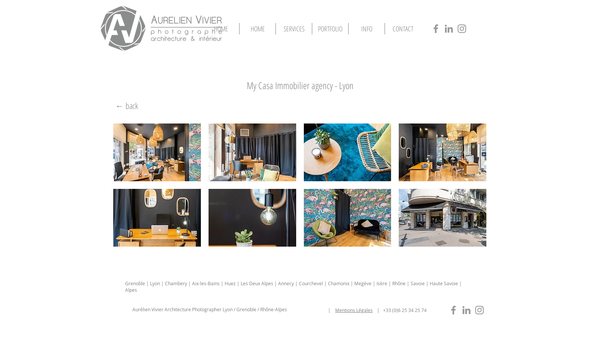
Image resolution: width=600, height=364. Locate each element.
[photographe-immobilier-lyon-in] (466, 310)
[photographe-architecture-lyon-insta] (462, 29)
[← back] (127, 106)
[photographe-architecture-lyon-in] (449, 29)
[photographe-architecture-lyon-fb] (436, 29)
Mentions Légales (354, 310)
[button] (330, 29)
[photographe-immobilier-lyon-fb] (453, 310)
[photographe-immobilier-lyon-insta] (479, 310)
